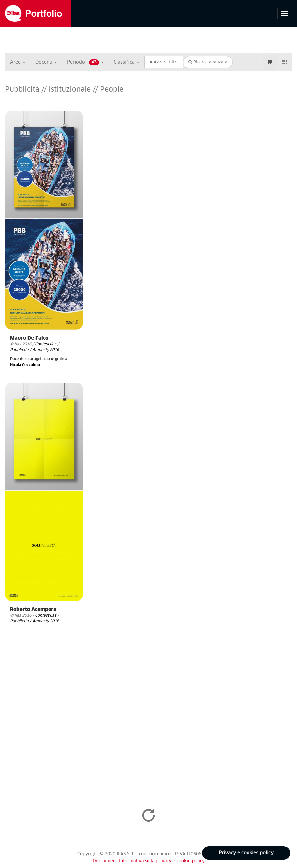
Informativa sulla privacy (146, 861)
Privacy (228, 853)
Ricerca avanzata (208, 62)
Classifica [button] (126, 62)
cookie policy (191, 861)
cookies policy (257, 853)
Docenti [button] (46, 62)
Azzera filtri (164, 62)
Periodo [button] (85, 62)
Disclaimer (104, 861)
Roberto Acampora (33, 609)
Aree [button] (18, 62)
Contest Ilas (46, 344)
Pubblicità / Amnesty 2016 (35, 350)
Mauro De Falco (29, 338)
